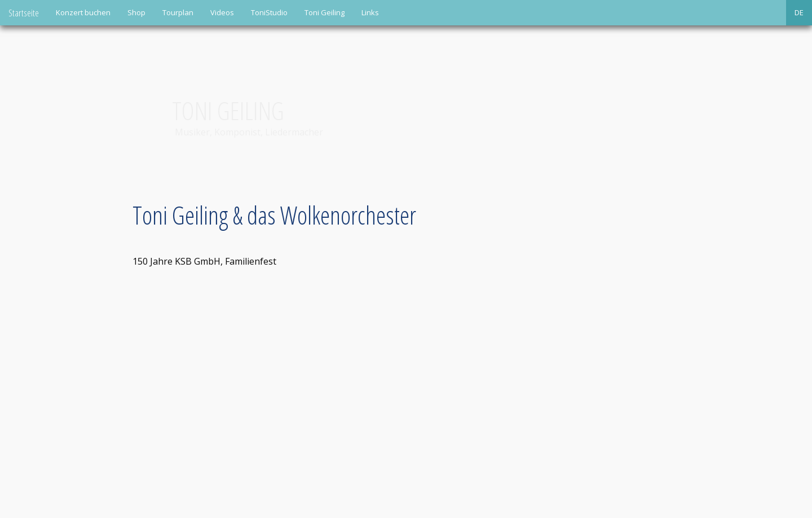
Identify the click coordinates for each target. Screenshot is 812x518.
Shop (136, 12)
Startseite (24, 13)
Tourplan (178, 12)
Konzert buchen (83, 12)
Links (370, 12)
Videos (222, 12)
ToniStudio (269, 12)
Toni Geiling (325, 12)
